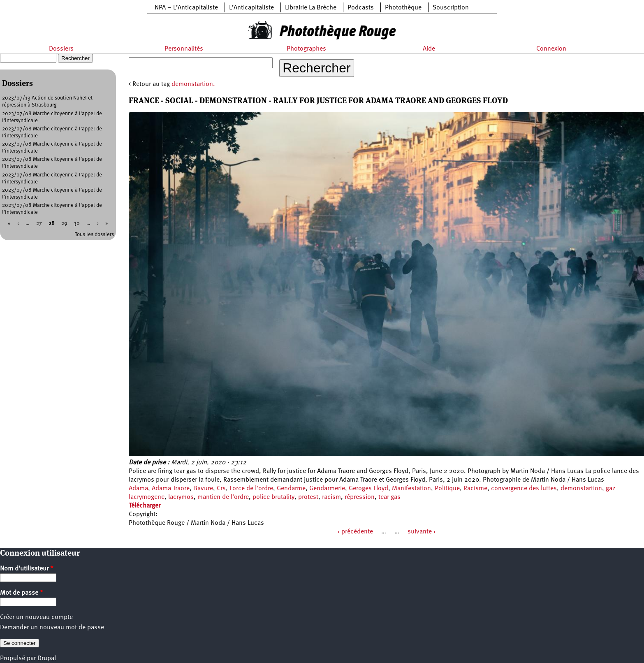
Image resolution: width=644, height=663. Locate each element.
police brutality (273, 497)
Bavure (203, 489)
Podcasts (361, 8)
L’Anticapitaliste (251, 8)
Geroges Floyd (368, 489)
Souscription (451, 8)
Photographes (306, 49)
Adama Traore (171, 489)
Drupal (47, 658)
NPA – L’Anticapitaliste (186, 8)
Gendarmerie (327, 489)
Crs (221, 489)
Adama (138, 489)
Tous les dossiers (94, 235)
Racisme (475, 489)
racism (331, 497)
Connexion (551, 49)
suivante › (422, 532)
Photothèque (403, 8)
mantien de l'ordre (223, 497)
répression (360, 497)
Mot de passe (22, 593)
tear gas (389, 497)
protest (308, 497)
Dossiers (61, 49)
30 (77, 224)
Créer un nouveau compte (36, 617)
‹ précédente (355, 532)
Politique (447, 489)
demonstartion (581, 489)
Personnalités (184, 49)
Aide (429, 49)
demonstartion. (193, 84)
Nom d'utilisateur (27, 569)
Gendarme (291, 489)
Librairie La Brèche (311, 8)
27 (39, 224)
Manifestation (411, 489)
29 (64, 224)
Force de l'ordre (251, 489)
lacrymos (181, 497)
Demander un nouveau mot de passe (52, 628)
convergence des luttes (524, 489)
